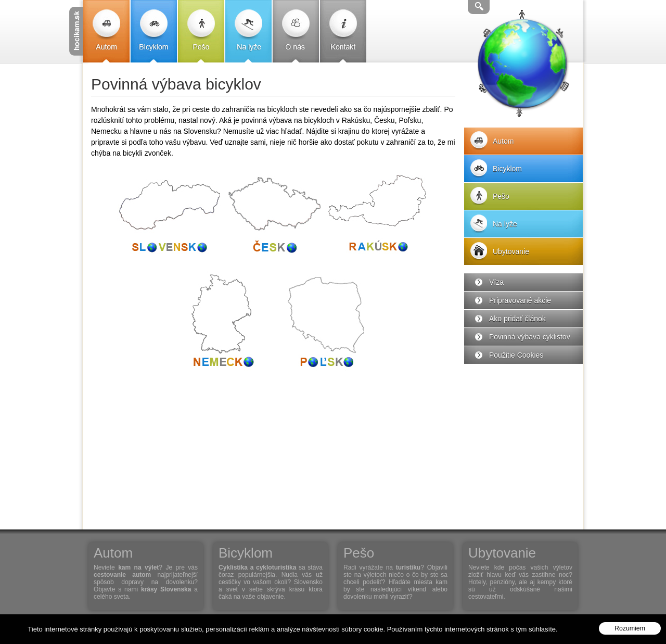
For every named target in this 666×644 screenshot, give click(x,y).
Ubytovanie (511, 251)
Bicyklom (154, 31)
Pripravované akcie (520, 300)
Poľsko (325, 323)
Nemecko (221, 323)
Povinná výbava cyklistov (530, 337)
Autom (106, 31)
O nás (296, 31)
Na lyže (248, 31)
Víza (496, 282)
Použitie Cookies (516, 355)
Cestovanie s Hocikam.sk (76, 31)
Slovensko (169, 219)
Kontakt (343, 31)
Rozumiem (630, 628)
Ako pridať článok (517, 319)
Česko (273, 219)
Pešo (201, 31)
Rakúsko (377, 219)
